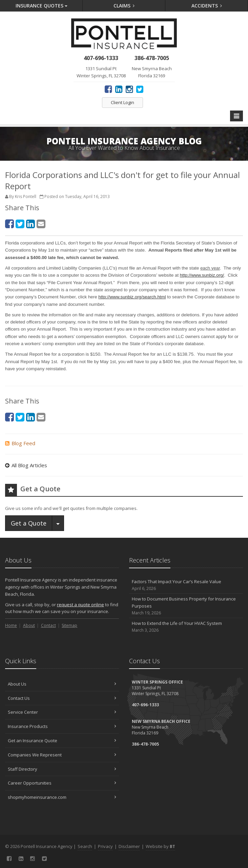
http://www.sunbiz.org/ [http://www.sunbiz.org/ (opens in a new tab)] (202, 275)
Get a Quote (29, 523)
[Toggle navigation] (236, 116)
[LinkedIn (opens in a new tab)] (119, 89)
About (29, 625)
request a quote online (80, 605)
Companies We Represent (62, 755)
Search (85, 846)
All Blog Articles (26, 465)
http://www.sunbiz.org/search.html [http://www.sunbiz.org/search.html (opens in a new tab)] (132, 297)
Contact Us (62, 698)
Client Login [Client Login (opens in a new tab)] (122, 102)
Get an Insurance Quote (62, 741)
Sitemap (69, 625)
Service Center (62, 712)
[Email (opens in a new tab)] (41, 224)
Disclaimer (129, 846)
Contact (48, 625)
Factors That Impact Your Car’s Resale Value (186, 585)
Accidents (207, 6)
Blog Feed (20, 443)
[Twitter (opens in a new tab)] (140, 89)
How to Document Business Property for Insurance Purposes (186, 606)
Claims (124, 6)
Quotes (42, 6)
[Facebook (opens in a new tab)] (108, 89)
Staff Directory (62, 769)
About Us (62, 684)
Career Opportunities (62, 783)
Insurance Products (62, 726)
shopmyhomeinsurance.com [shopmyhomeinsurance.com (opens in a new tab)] (62, 797)
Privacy (105, 846)
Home (11, 625)
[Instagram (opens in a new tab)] (129, 89)
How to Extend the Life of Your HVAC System (186, 627)
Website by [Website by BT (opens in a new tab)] (160, 846)
